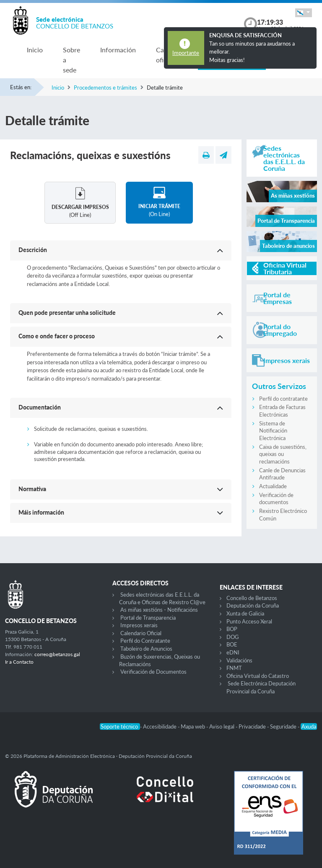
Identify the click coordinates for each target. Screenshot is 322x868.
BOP (232, 629)
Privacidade (253, 726)
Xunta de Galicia (245, 613)
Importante (186, 53)
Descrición (33, 250)
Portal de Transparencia (148, 618)
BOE (232, 644)
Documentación (40, 407)
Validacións (239, 660)
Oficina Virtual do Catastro (258, 676)
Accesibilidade (160, 726)
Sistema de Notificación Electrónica (273, 431)
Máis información (41, 512)
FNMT (234, 668)
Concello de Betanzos (252, 598)
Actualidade (273, 486)
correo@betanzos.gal (57, 654)
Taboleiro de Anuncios (146, 649)
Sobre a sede (71, 60)
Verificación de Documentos (153, 672)
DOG (233, 637)
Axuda (309, 726)
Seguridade (284, 726)
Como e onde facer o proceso (57, 336)
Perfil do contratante (283, 399)
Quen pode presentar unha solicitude (67, 313)
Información (118, 50)
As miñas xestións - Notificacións (159, 610)
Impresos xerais (139, 625)
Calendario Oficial (141, 633)
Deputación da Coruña (253, 605)
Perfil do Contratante (145, 641)
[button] (304, 13)
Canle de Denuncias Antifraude (282, 474)
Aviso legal (222, 726)
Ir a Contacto (19, 662)
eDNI (233, 652)
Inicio (35, 50)
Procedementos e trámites (105, 88)
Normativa (32, 489)
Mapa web (193, 726)
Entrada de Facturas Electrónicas (282, 411)
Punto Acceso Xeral (249, 621)
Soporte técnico (120, 726)
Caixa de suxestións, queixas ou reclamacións (283, 454)
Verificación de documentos (276, 499)
